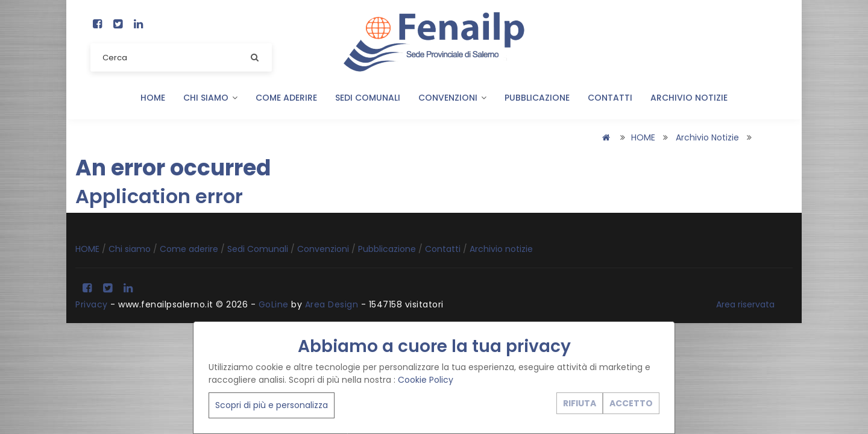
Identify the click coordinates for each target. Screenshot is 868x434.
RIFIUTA (580, 403)
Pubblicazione (537, 98)
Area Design (332, 304)
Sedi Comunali (368, 98)
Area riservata (745, 304)
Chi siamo (210, 98)
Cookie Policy (426, 380)
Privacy (92, 304)
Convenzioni (452, 98)
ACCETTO (631, 403)
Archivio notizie (689, 98)
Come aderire (286, 98)
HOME (153, 98)
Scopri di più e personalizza (272, 405)
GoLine (274, 304)
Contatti (610, 98)
